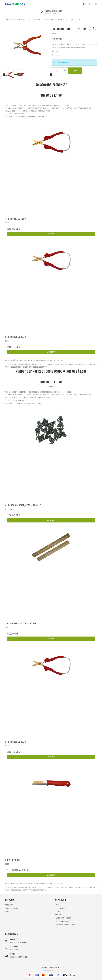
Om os (57, 911)
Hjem (57, 905)
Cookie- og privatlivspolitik (66, 924)
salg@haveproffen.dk (18, 957)
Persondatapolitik (62, 921)
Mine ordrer (10, 905)
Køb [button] (75, 71)
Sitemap (58, 928)
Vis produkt (51, 234)
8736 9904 (14, 950)
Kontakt (58, 915)
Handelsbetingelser (63, 918)
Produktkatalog (61, 908)
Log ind (8, 911)
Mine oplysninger (12, 908)
